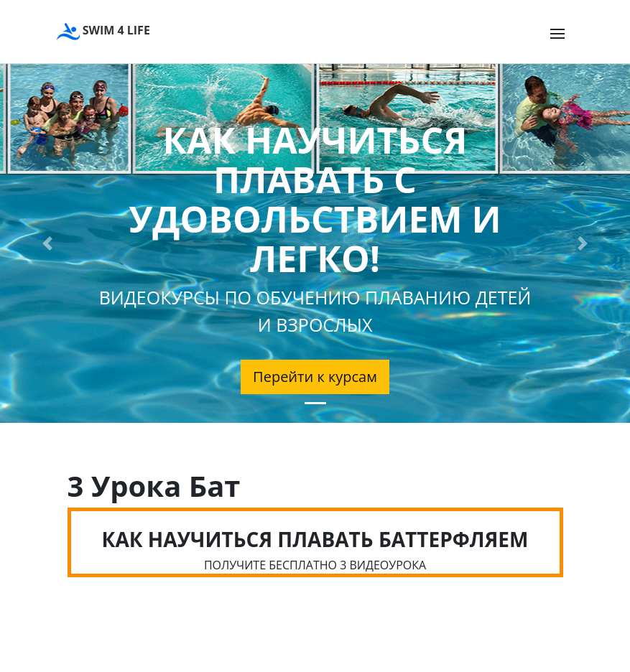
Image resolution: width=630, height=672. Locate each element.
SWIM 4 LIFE (103, 32)
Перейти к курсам (315, 377)
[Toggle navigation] (557, 34)
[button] (47, 243)
